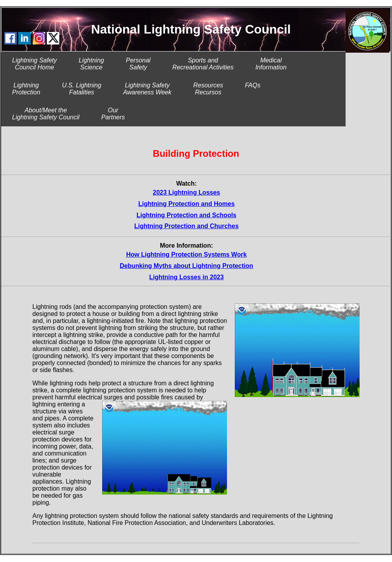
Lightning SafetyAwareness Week (147, 89)
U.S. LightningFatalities (82, 89)
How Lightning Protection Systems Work (186, 254)
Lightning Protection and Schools (186, 215)
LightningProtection (26, 89)
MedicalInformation (271, 64)
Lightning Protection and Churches (186, 226)
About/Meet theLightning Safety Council (46, 114)
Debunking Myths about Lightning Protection (186, 266)
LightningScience (91, 64)
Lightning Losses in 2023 (186, 277)
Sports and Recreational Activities (203, 64)
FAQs (253, 89)
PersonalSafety (138, 64)
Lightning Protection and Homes (186, 204)
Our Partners (113, 114)
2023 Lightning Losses (186, 192)
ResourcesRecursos (208, 89)
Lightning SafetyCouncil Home (35, 64)
